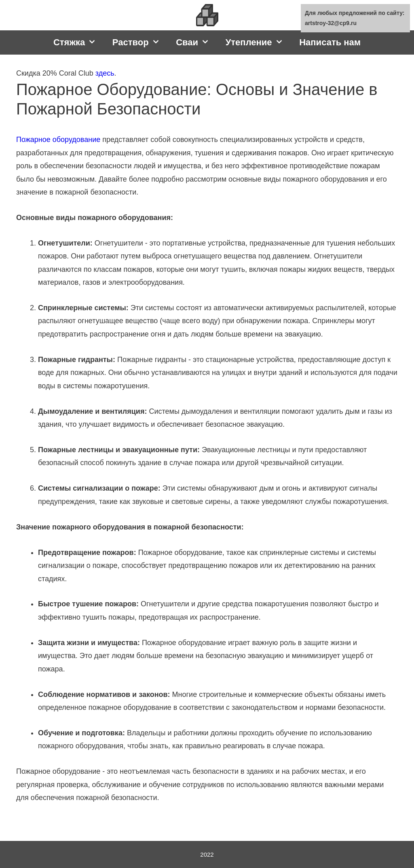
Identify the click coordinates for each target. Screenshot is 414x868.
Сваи (196, 42)
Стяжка (79, 42)
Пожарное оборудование (58, 140)
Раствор (140, 42)
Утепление (259, 42)
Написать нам (330, 42)
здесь (105, 73)
